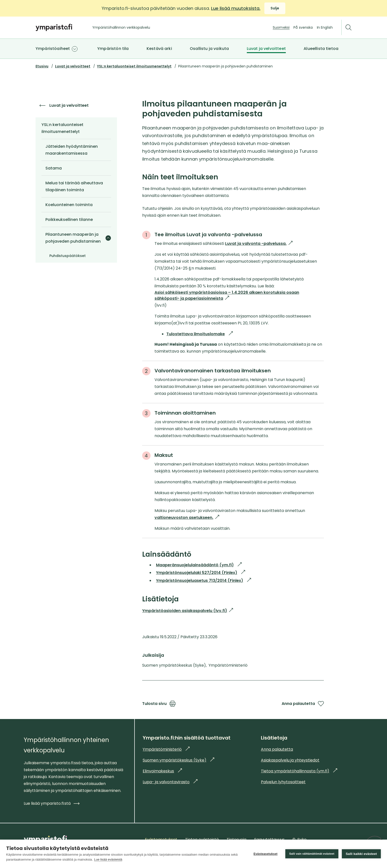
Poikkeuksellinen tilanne (69, 220)
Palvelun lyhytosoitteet (283, 782)
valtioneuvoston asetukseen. (187, 518)
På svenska (303, 27)
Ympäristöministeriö (166, 749)
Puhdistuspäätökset (68, 256)
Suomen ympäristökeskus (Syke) (178, 760)
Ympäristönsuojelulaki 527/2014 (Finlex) (201, 573)
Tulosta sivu (159, 704)
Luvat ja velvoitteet (266, 49)
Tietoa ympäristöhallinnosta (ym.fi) (299, 771)
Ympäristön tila (113, 49)
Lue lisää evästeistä (108, 859)
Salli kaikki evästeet (361, 854)
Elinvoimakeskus (162, 771)
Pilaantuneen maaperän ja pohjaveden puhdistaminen (73, 238)
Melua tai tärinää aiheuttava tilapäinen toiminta (74, 186)
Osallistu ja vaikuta (209, 49)
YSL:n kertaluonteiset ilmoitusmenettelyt (134, 66)
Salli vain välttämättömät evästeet (312, 854)
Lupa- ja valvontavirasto (170, 782)
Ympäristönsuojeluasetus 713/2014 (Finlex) (203, 581)
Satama (54, 168)
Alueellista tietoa (321, 49)
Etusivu (42, 66)
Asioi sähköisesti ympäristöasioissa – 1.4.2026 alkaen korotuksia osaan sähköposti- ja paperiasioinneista (227, 296)
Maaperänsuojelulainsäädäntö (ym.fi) (199, 565)
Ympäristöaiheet (53, 49)
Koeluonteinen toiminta (69, 205)
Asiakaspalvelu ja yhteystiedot (290, 760)
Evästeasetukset (265, 854)
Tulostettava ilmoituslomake (200, 334)
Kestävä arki (159, 49)
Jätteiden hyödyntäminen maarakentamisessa (72, 150)
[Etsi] (348, 28)
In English (325, 27)
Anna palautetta (303, 704)
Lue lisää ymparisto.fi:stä (52, 803)
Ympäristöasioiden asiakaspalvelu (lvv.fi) (188, 611)
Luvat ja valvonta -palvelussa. (259, 244)
